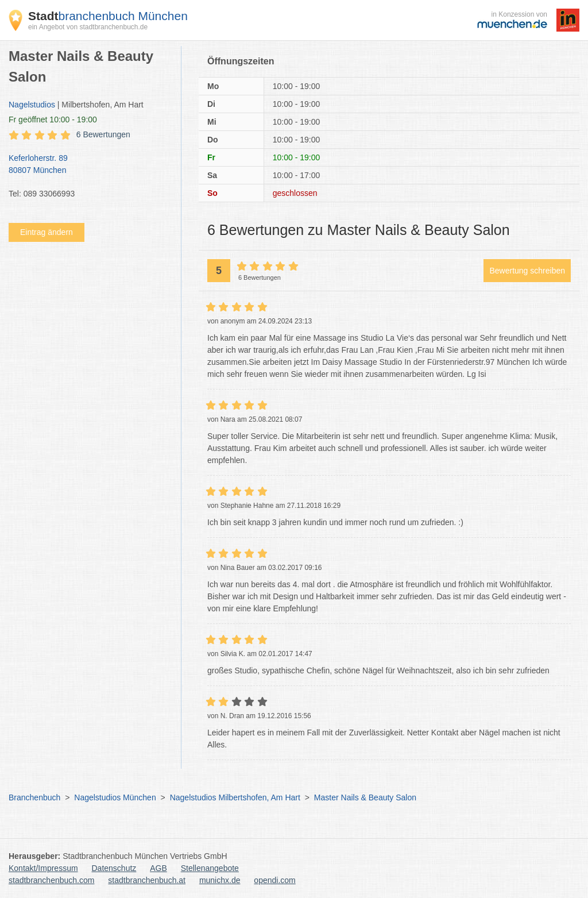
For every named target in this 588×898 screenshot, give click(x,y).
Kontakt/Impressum (43, 868)
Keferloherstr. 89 (89, 165)
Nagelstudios (32, 105)
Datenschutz (114, 868)
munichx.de (220, 880)
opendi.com (274, 880)
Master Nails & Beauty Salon (365, 797)
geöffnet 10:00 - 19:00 (53, 120)
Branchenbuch (34, 797)
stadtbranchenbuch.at (147, 880)
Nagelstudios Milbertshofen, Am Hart (235, 797)
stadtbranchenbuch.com (51, 880)
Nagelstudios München (115, 797)
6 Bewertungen (103, 134)
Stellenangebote (210, 868)
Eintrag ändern (47, 232)
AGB (158, 868)
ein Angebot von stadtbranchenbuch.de (88, 27)
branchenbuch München (108, 16)
